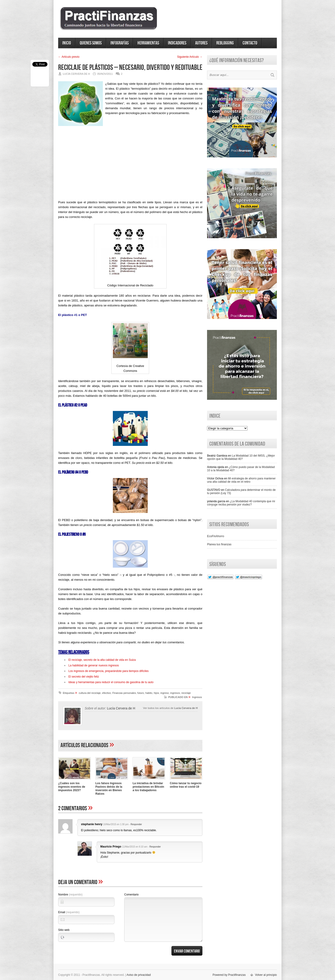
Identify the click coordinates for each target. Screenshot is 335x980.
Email (69, 912)
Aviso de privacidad (139, 975)
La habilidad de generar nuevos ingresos (94, 665)
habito (149, 693)
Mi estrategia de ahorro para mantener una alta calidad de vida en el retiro (241, 480)
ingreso (165, 693)
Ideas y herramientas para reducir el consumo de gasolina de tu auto (111, 682)
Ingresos (197, 697)
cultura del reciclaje (90, 693)
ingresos (175, 693)
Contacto (250, 43)
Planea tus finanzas (219, 544)
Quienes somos (91, 43)
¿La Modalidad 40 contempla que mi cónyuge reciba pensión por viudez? (241, 503)
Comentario (131, 895)
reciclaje (186, 693)
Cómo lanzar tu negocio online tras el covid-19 (186, 785)
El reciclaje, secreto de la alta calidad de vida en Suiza (102, 660)
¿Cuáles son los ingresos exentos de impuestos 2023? (72, 787)
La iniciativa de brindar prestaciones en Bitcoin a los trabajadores (148, 787)
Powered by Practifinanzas (229, 975)
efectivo (107, 693)
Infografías (120, 43)
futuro (141, 693)
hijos (156, 693)
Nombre (70, 895)
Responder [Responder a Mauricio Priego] (155, 847)
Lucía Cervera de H (186, 708)
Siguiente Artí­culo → (190, 57)
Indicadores (177, 43)
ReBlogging (225, 43)
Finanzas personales (124, 693)
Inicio (67, 43)
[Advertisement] (130, 159)
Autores (201, 43)
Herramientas (148, 43)
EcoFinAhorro (216, 536)
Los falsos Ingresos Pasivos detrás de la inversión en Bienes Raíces (109, 788)
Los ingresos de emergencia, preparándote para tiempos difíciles (109, 671)
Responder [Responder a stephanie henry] (136, 824)
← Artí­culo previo (69, 57)
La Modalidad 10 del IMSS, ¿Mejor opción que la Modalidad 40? (241, 457)
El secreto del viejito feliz (84, 677)
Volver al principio (266, 975)
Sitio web (64, 930)
